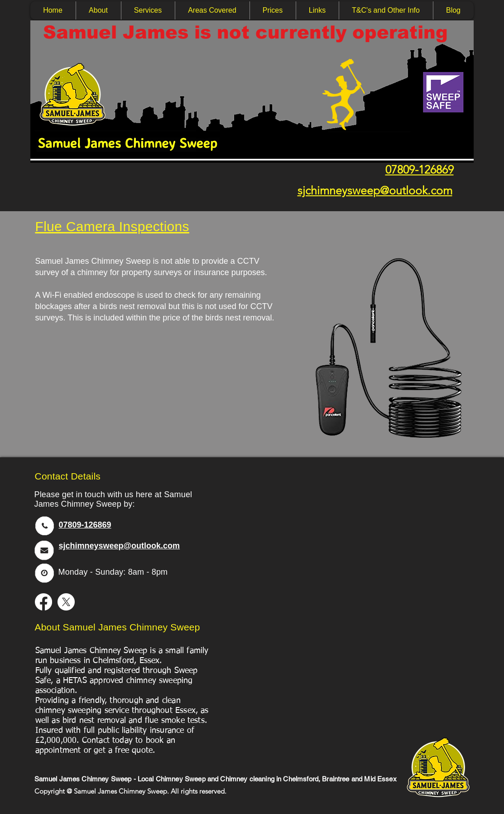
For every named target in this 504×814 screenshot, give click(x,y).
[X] (66, 602)
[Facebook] (43, 602)
